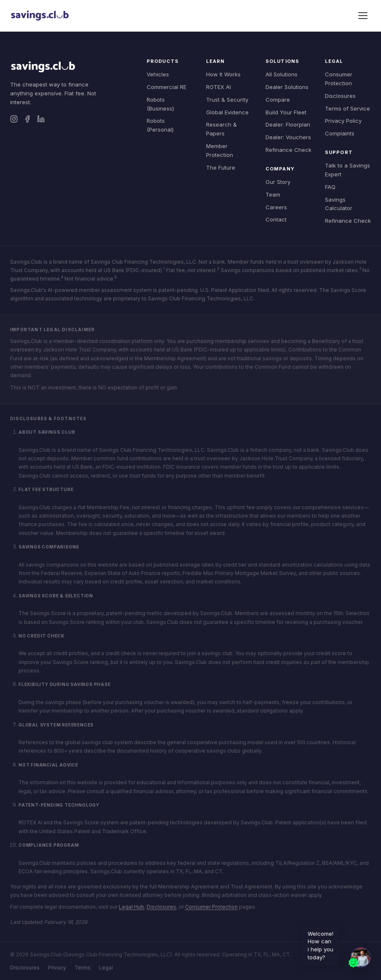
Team (273, 194)
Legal (106, 968)
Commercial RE (166, 87)
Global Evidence (227, 112)
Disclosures (340, 96)
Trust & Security (227, 100)
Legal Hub (131, 907)
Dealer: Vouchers (288, 137)
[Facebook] (27, 119)
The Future (221, 167)
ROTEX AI (219, 87)
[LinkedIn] (41, 119)
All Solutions (282, 74)
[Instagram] (14, 119)
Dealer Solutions (287, 87)
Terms (83, 968)
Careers (276, 207)
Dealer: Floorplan (288, 124)
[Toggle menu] (363, 16)
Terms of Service (347, 108)
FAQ (330, 187)
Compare (278, 100)
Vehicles (158, 74)
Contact (276, 219)
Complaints (340, 133)
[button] (359, 958)
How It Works (223, 74)
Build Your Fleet (286, 112)
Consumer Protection (211, 907)
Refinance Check (288, 150)
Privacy (57, 968)
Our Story (278, 182)
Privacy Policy (343, 121)
